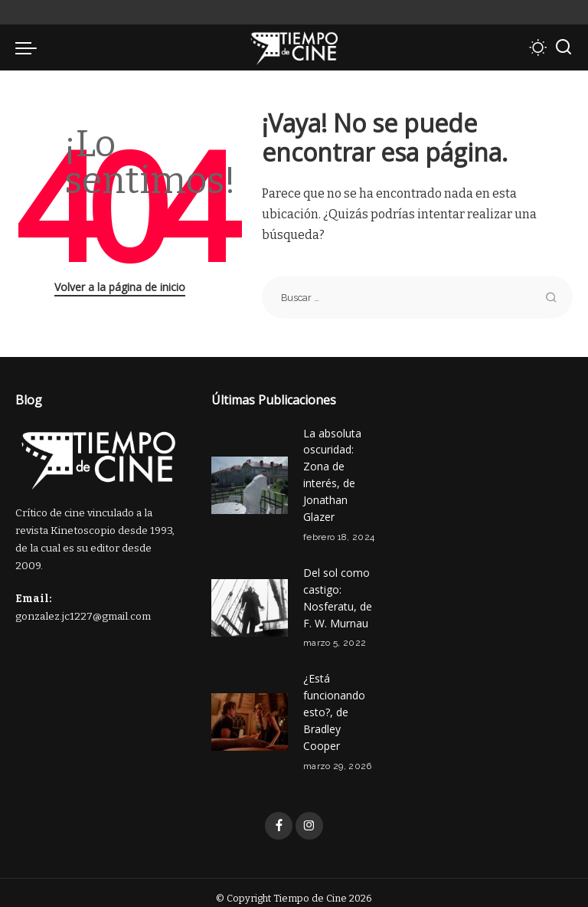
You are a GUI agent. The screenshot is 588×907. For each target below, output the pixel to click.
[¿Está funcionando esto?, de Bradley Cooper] (250, 713)
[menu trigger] (30, 47)
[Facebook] (279, 815)
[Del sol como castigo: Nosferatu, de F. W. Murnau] (250, 602)
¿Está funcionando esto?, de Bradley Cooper (334, 703)
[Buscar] (563, 47)
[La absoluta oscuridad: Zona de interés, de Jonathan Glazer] (250, 483)
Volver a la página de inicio (120, 287)
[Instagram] (309, 815)
